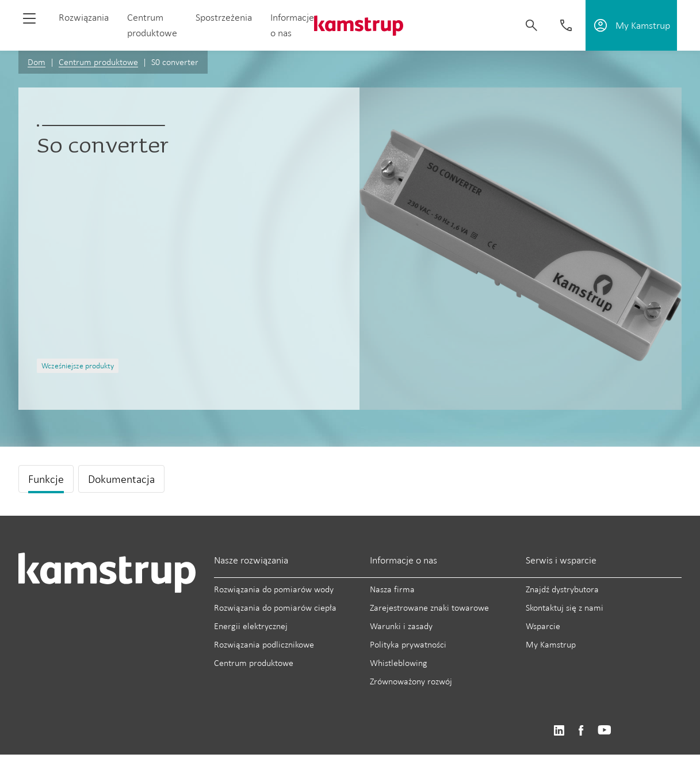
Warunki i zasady (401, 626)
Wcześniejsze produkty (78, 366)
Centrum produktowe (98, 62)
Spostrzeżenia (224, 17)
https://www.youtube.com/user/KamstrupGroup (605, 731)
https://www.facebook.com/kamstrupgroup (581, 731)
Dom (37, 62)
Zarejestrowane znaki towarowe (429, 608)
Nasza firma (392, 589)
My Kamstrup (551, 644)
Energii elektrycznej (251, 626)
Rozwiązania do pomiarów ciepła (275, 608)
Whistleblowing (399, 663)
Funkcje (46, 479)
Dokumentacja (121, 479)
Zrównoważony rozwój (411, 681)
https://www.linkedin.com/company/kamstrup (559, 731)
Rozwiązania (84, 17)
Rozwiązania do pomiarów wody (274, 589)
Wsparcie (543, 626)
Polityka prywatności (408, 644)
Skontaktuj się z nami (565, 608)
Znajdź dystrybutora (562, 589)
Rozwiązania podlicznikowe (264, 644)
